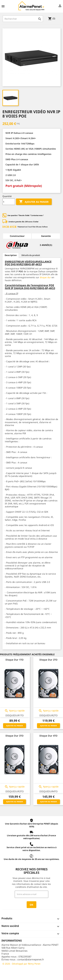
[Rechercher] (23, 19)
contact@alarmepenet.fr (31, 959)
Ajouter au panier (34, 202)
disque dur (45, 277)
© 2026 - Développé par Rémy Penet (21, 964)
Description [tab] (11, 255)
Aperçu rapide (15, 711)
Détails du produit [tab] (31, 255)
